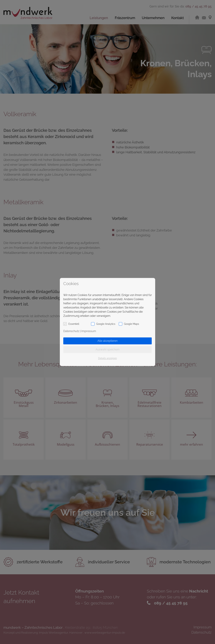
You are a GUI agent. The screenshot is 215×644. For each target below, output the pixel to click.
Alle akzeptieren (108, 341)
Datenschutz (71, 331)
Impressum (89, 331)
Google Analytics (106, 324)
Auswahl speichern (108, 349)
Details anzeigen (108, 358)
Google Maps (132, 324)
